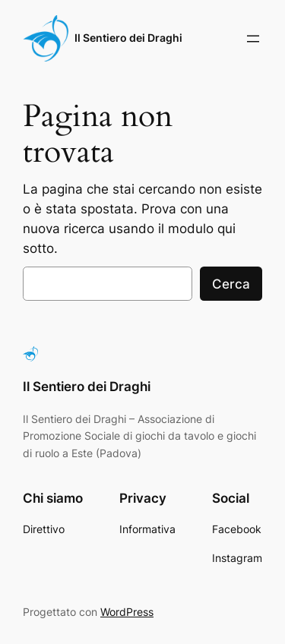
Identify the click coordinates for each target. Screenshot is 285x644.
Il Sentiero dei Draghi (128, 38)
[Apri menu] (253, 39)
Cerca (231, 284)
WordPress (127, 612)
